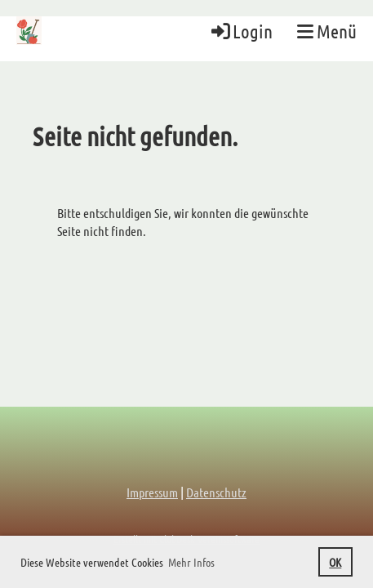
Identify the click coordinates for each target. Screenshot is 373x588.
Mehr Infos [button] (191, 562)
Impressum (152, 492)
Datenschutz (216, 492)
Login (241, 31)
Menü (327, 31)
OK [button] (335, 562)
